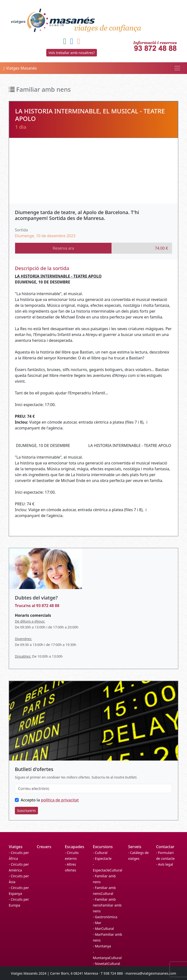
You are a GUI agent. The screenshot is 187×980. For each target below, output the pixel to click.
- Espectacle (102, 858)
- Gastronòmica (105, 917)
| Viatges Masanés (20, 68)
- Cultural (100, 853)
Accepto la (50, 800)
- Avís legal (165, 864)
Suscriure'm (26, 811)
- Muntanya (102, 946)
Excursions (103, 847)
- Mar (97, 923)
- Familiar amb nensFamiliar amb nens (107, 905)
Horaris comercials (33, 615)
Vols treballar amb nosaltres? (72, 53)
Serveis (135, 847)
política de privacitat (60, 800)
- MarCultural (103, 929)
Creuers (44, 847)
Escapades (75, 847)
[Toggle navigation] (177, 68)
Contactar (165, 847)
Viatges (16, 847)
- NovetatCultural (106, 964)
